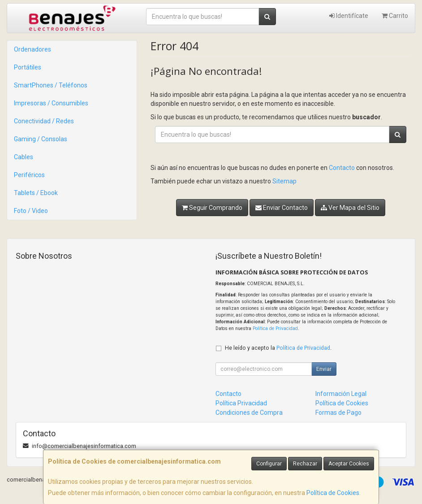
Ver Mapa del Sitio (350, 208)
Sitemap (284, 181)
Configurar (269, 464)
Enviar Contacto (282, 208)
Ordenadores (32, 49)
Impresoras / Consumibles (51, 103)
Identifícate (349, 16)
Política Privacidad (241, 403)
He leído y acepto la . (278, 348)
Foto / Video (31, 211)
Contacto (342, 168)
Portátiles (28, 67)
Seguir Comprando (212, 208)
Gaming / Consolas (41, 139)
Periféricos (29, 175)
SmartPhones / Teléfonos (51, 85)
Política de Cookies (333, 493)
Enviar (324, 369)
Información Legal (341, 394)
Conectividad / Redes (44, 121)
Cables (24, 157)
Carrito (395, 16)
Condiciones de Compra (249, 413)
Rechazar (305, 464)
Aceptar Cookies (349, 464)
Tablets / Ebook (36, 193)
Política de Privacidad (275, 328)
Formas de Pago (338, 413)
